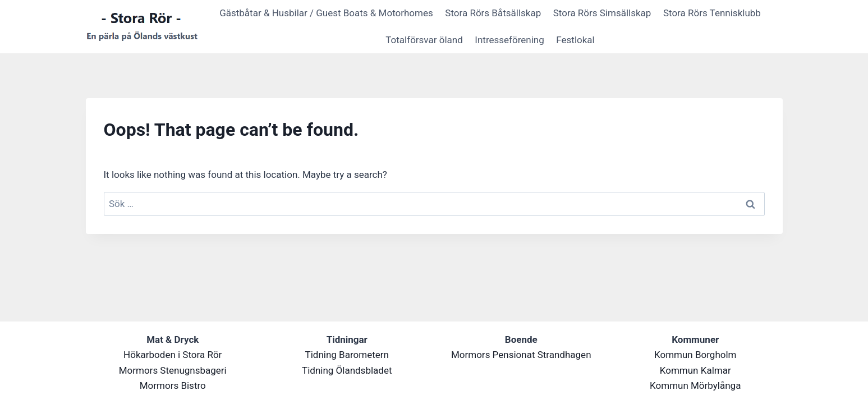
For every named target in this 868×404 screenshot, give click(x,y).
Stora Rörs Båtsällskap (493, 13)
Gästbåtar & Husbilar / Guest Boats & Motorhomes (326, 13)
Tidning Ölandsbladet (347, 370)
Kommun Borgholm (695, 355)
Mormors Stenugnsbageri (173, 370)
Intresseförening (509, 40)
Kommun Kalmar (695, 370)
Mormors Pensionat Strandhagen (521, 355)
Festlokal (575, 40)
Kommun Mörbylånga (695, 385)
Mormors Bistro (173, 385)
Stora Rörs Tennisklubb (712, 13)
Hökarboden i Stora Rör (173, 355)
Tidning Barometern (347, 355)
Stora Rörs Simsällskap (602, 13)
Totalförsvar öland (424, 40)
